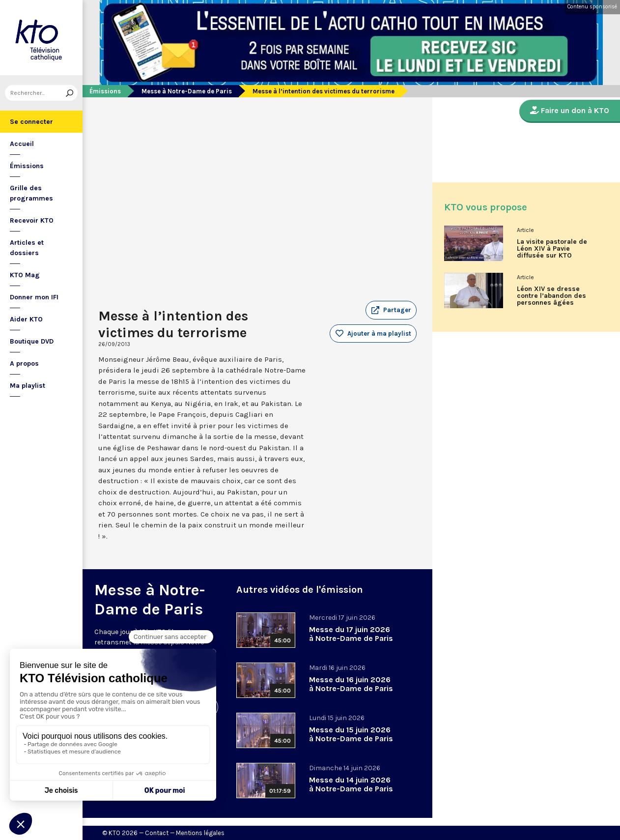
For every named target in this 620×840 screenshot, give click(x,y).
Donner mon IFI (34, 297)
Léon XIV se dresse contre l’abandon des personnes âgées (551, 296)
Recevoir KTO (32, 220)
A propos (24, 363)
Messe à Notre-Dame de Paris (187, 91)
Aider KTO (26, 319)
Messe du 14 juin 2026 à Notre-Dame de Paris (351, 784)
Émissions (27, 166)
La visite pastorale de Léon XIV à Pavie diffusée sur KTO (552, 249)
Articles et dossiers (27, 248)
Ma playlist (28, 386)
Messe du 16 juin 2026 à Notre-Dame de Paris (351, 684)
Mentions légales (200, 833)
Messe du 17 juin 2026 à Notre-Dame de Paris (351, 634)
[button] (391, 310)
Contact (157, 833)
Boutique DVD (32, 341)
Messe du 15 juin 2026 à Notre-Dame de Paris (351, 734)
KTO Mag (25, 275)
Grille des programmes (31, 193)
